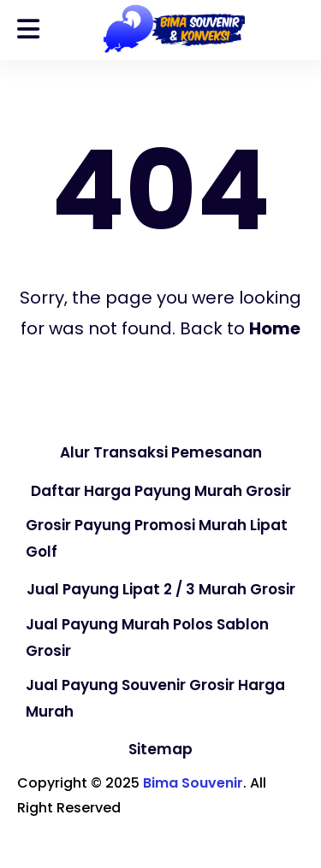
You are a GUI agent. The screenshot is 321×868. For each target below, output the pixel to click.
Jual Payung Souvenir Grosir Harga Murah (155, 698)
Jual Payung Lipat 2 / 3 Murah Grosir (161, 589)
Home (275, 328)
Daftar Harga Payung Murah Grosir (161, 491)
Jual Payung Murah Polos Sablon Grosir (147, 638)
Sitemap (160, 749)
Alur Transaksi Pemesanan (161, 452)
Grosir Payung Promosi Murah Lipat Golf (157, 538)
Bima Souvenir (193, 783)
